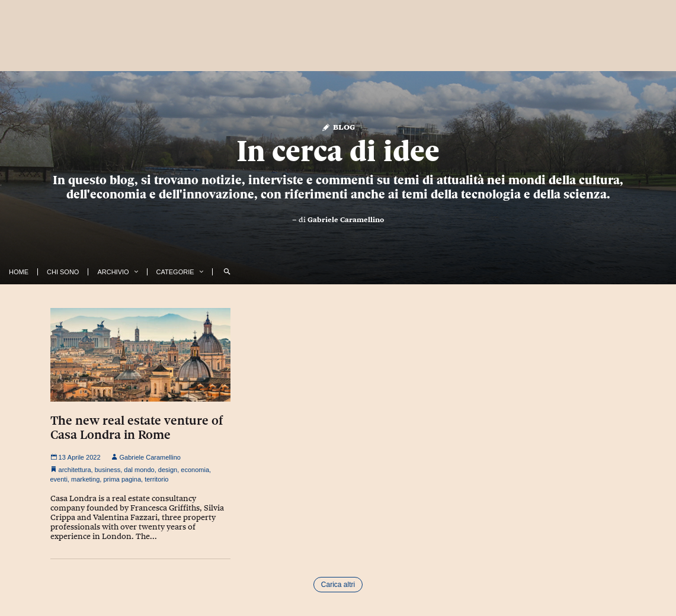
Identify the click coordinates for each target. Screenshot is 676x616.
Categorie (175, 272)
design (168, 470)
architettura (75, 470)
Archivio (113, 272)
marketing (85, 479)
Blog (338, 126)
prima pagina (122, 479)
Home (19, 272)
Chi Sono (63, 272)
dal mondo (139, 470)
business (108, 470)
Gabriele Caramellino (346, 220)
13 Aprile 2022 (76, 457)
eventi (59, 479)
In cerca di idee (338, 151)
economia (195, 470)
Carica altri (338, 585)
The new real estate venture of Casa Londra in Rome (137, 428)
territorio (156, 479)
